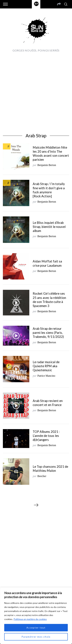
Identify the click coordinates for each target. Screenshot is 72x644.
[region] (36, 616)
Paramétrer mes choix (36, 637)
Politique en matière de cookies (30, 619)
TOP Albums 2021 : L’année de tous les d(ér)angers (46, 436)
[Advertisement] (36, 92)
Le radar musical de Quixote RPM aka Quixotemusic (46, 366)
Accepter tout (36, 628)
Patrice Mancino (46, 376)
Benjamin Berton (47, 165)
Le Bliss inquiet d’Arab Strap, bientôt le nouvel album (49, 227)
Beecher (42, 476)
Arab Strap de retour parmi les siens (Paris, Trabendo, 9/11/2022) (48, 333)
